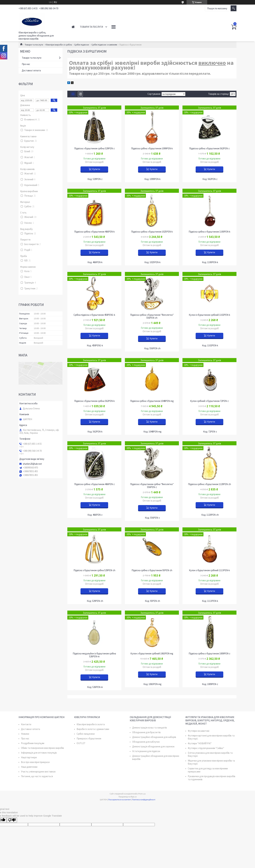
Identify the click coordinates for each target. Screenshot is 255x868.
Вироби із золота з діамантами (93, 729)
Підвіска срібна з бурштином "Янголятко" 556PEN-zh (152, 316)
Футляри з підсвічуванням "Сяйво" (206, 748)
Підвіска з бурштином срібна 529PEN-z (94, 148)
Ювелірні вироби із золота (91, 724)
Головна (73, 27)
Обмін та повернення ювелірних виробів (42, 748)
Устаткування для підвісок (146, 751)
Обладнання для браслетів (146, 732)
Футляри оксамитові (199, 731)
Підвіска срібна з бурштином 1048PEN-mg (152, 401)
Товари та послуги (91, 27)
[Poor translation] (12, 820)
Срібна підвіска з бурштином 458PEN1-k (94, 315)
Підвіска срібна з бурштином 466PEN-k (94, 232)
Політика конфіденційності (144, 800)
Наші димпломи (29, 767)
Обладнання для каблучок (146, 742)
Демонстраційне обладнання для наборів (154, 737)
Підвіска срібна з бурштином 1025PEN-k (152, 232)
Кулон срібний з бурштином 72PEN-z (209, 401)
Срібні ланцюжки (86, 734)
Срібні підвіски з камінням (104, 45)
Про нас (26, 64)
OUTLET (81, 743)
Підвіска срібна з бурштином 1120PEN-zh (209, 484)
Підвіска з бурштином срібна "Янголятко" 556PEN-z (152, 486)
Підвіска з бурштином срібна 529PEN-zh (94, 570)
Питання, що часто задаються (37, 776)
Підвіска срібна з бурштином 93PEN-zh (152, 570)
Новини (25, 734)
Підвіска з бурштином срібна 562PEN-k (94, 401)
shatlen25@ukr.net (32, 464)
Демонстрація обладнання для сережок (153, 746)
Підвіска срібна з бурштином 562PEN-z (209, 148)
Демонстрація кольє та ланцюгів (150, 728)
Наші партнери (29, 757)
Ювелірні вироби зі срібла (59, 45)
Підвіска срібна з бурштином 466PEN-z (94, 484)
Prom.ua (142, 794)
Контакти (118, 27)
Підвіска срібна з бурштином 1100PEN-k (209, 232)
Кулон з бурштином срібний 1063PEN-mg (152, 654)
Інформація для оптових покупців (39, 753)
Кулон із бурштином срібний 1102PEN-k (209, 315)
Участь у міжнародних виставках (38, 772)
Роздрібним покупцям (33, 743)
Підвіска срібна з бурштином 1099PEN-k (152, 148)
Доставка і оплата (31, 70)
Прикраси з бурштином (89, 738)
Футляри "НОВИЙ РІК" (200, 743)
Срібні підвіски (82, 45)
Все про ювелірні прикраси (35, 762)
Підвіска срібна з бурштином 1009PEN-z (209, 654)
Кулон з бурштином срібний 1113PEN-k (209, 570)
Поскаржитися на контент (120, 800)
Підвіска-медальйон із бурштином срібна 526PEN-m (94, 655)
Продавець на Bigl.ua (128, 797)
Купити (96, 169)
